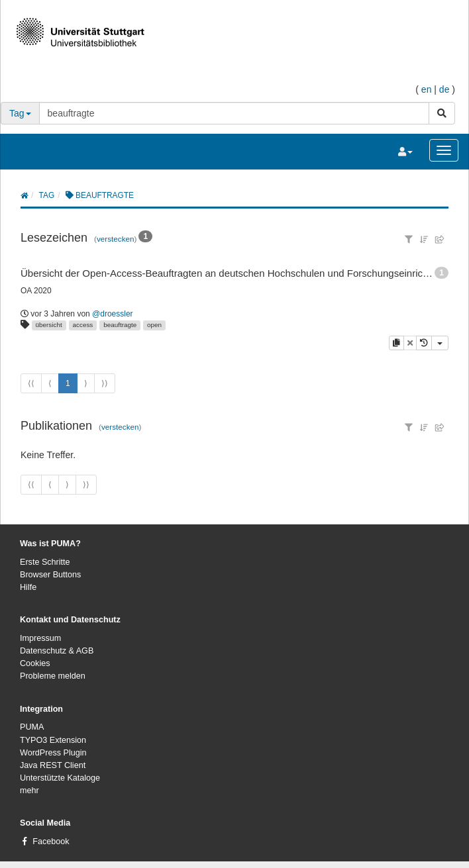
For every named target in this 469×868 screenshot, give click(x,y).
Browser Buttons (50, 575)
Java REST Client (53, 765)
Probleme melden (53, 676)
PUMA (32, 727)
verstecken (116, 239)
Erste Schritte (45, 562)
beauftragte (120, 325)
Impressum (40, 638)
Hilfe (28, 587)
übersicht (49, 325)
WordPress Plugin (53, 753)
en (427, 89)
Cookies (35, 663)
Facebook (51, 842)
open (154, 325)
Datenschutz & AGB (57, 651)
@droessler (113, 314)
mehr (29, 791)
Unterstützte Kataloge (60, 778)
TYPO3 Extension (53, 740)
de (444, 89)
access (83, 325)
